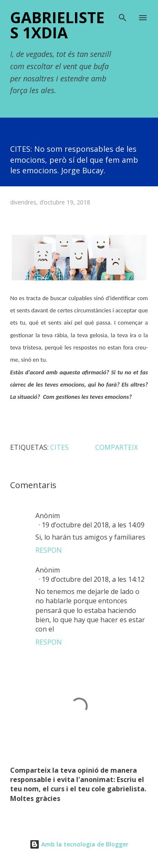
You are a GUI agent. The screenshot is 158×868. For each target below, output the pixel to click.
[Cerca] (123, 15)
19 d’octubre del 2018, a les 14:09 (93, 525)
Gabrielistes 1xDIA (57, 25)
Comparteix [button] (116, 447)
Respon (49, 550)
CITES (59, 447)
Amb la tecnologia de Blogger (79, 844)
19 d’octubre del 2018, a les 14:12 (93, 579)
